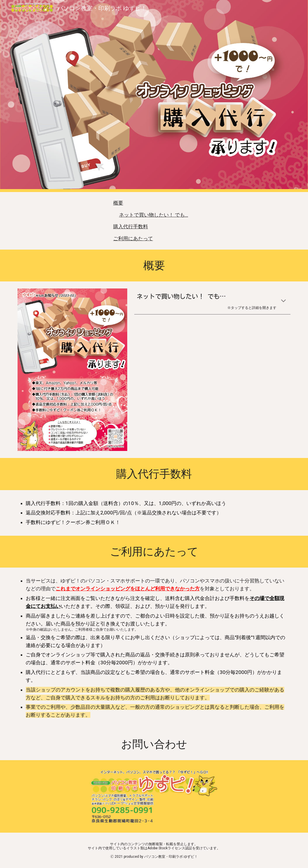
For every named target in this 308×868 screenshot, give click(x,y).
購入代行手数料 (131, 226)
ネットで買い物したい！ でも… (154, 215)
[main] (154, 266)
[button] (283, 301)
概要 (118, 203)
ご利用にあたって (133, 238)
